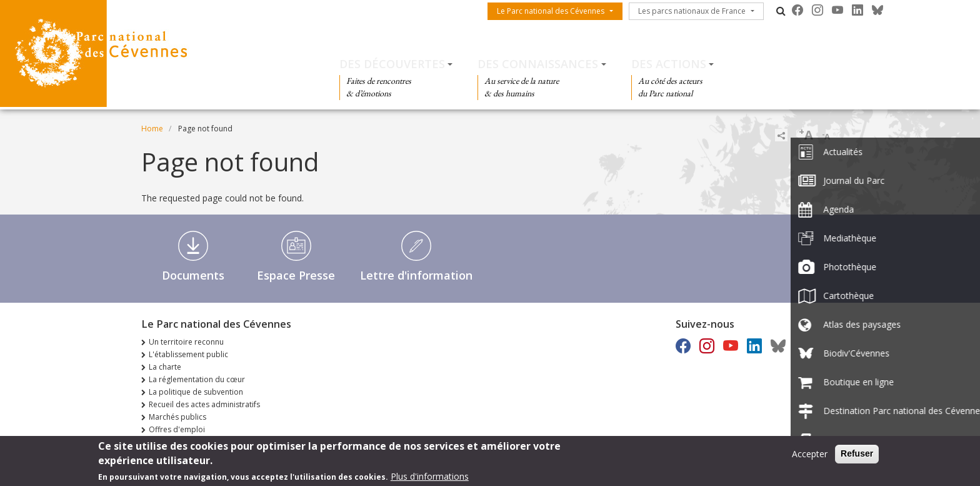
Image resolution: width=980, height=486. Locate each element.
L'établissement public (188, 354)
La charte (165, 367)
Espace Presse (296, 275)
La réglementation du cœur (197, 379)
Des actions (669, 64)
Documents (193, 275)
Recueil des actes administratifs (204, 404)
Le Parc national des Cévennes (551, 11)
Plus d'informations (430, 479)
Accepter (810, 456)
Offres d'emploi (177, 429)
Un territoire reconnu (186, 342)
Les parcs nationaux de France (692, 11)
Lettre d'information (416, 275)
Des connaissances (538, 64)
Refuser (857, 456)
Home (152, 129)
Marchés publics (177, 417)
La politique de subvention (196, 392)
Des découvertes (392, 64)
